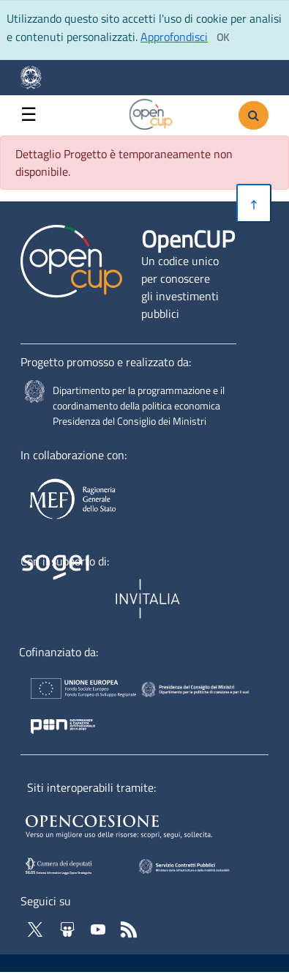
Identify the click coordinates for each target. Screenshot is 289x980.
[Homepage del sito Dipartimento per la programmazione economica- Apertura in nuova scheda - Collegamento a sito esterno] (37, 78)
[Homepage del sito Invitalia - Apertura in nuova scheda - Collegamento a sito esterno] (149, 599)
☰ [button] (29, 115)
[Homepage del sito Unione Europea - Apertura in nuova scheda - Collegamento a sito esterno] (73, 692)
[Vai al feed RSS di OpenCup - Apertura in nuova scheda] (129, 928)
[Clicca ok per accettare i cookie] (222, 37)
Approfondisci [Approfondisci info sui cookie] (174, 37)
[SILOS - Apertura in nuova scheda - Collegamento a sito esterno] (73, 865)
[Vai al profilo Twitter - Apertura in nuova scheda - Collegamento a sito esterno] (37, 928)
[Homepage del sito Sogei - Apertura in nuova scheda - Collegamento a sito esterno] (65, 599)
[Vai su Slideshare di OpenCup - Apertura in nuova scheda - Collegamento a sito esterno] (69, 928)
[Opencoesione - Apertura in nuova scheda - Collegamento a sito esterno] (136, 824)
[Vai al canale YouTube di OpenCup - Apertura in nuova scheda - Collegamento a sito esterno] (100, 928)
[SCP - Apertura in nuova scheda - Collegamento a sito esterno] (205, 865)
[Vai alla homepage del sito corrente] (151, 112)
